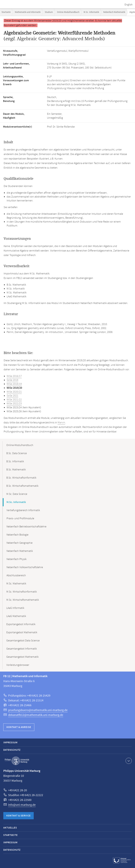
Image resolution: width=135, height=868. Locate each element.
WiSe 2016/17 (14, 376)
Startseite (6, 12)
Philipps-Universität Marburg (17, 761)
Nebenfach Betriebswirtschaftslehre (26, 527)
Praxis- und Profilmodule (20, 519)
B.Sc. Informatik (15, 462)
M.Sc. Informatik (91, 12)
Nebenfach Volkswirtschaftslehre (25, 567)
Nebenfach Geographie (20, 543)
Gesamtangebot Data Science (23, 641)
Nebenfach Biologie (17, 535)
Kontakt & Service (19, 816)
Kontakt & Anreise (19, 727)
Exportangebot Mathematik (22, 632)
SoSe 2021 (12, 396)
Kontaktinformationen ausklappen (128, 761)
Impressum (10, 743)
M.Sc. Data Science (17, 494)
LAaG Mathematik (16, 616)
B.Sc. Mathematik (16, 470)
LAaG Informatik (15, 608)
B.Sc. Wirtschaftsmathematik (22, 486)
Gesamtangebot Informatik (22, 649)
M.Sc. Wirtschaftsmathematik (23, 600)
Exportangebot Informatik (21, 624)
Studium (49, 12)
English (129, 5)
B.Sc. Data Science (17, 453)
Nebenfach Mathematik (114, 12)
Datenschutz (12, 750)
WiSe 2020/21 (14, 392)
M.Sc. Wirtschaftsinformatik (22, 592)
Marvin (61, 423)
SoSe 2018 (12, 380)
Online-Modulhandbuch (68, 12)
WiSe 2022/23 (14, 404)
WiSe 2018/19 (14, 384)
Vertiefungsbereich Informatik (23, 510)
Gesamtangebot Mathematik (22, 657)
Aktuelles (10, 828)
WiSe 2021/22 (14, 400)
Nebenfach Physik (16, 559)
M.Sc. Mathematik (16, 584)
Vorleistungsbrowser (18, 665)
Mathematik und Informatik (28, 12)
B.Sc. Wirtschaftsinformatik (21, 478)
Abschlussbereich (16, 576)
